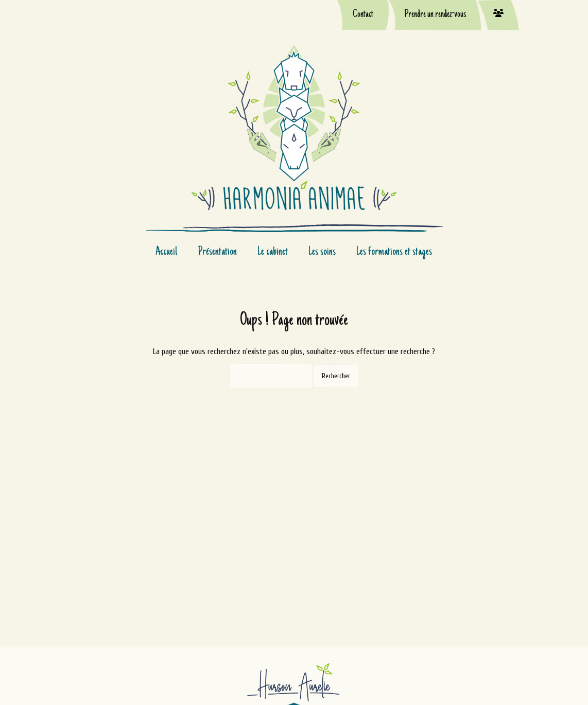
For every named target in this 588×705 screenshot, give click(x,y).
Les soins (322, 252)
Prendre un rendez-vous (435, 15)
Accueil (166, 252)
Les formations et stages (394, 252)
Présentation (217, 252)
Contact (363, 15)
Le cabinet (273, 252)
